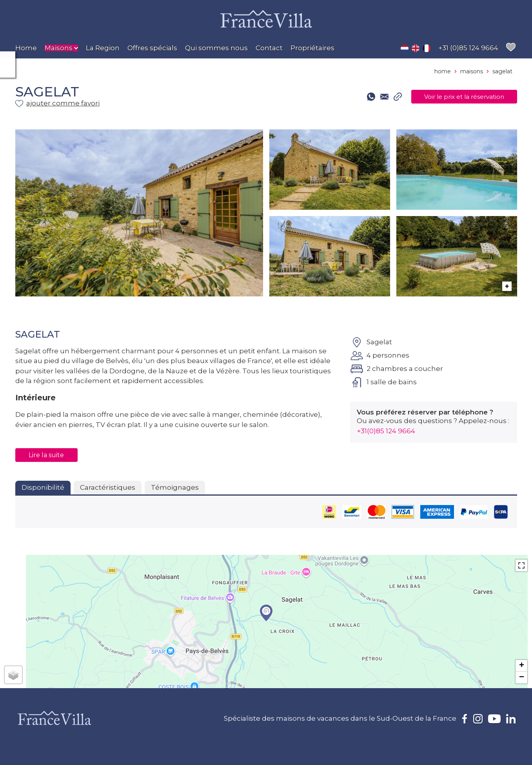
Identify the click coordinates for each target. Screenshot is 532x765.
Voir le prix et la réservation (455, 97)
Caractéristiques (108, 487)
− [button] (522, 678)
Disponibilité (43, 487)
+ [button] (522, 666)
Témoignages (175, 487)
